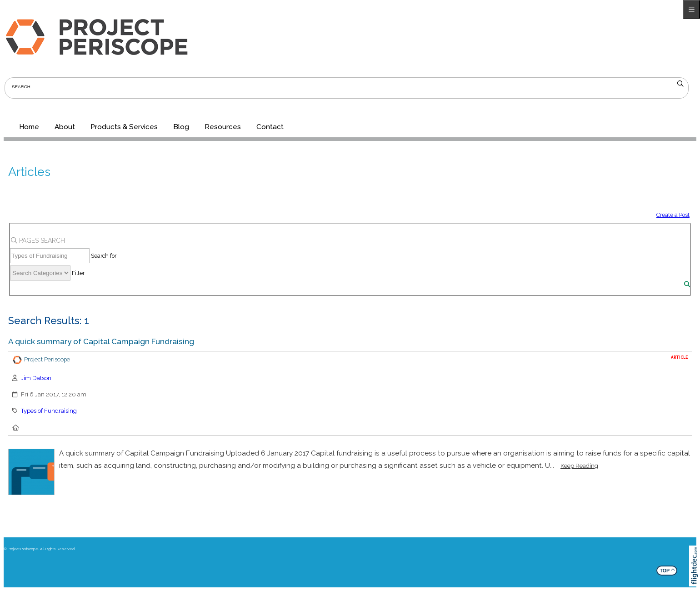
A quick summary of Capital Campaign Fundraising (101, 341)
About (65, 127)
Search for (104, 256)
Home (29, 127)
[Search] (687, 284)
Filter (78, 273)
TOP (667, 569)
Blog (181, 127)
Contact (270, 127)
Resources (223, 127)
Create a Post (673, 215)
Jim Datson (36, 378)
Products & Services (124, 127)
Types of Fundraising (49, 411)
